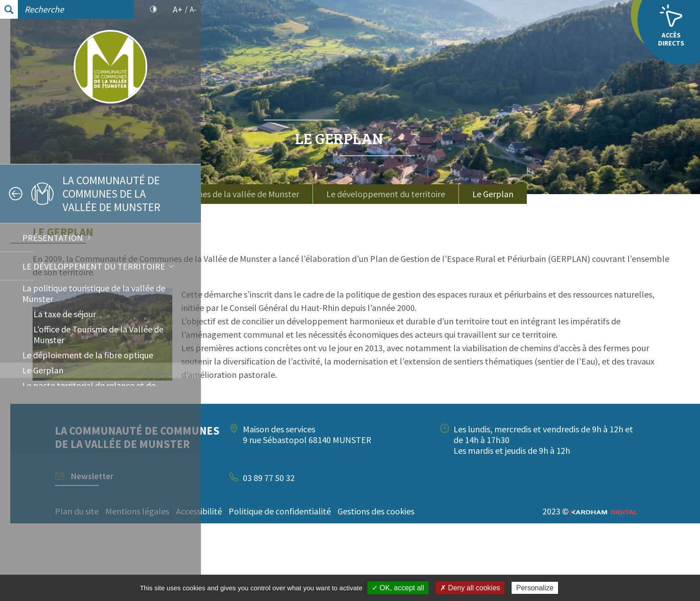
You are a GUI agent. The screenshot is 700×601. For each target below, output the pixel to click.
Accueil (245, 189)
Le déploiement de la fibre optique (88, 355)
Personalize (535, 588)
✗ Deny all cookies (470, 588)
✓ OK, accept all (398, 588)
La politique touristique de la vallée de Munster (94, 293)
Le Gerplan (43, 370)
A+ (178, 9)
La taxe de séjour (65, 314)
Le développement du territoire (94, 266)
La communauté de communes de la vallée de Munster (371, 194)
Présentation (53, 238)
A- (193, 9)
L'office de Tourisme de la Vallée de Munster (98, 334)
